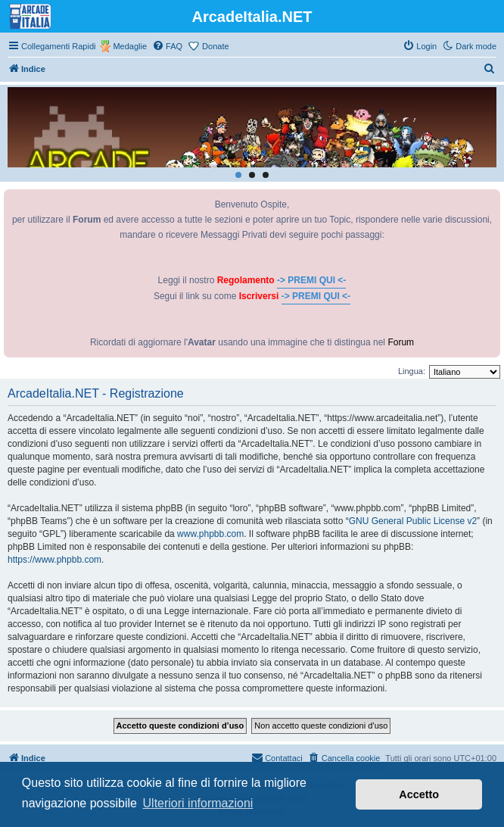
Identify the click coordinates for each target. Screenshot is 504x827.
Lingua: (412, 371)
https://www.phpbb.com (54, 560)
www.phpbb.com (210, 534)
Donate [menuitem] (215, 46)
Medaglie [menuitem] (130, 46)
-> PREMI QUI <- (311, 280)
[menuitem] (167, 46)
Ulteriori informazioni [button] (198, 803)
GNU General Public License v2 (413, 521)
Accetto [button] (419, 794)
